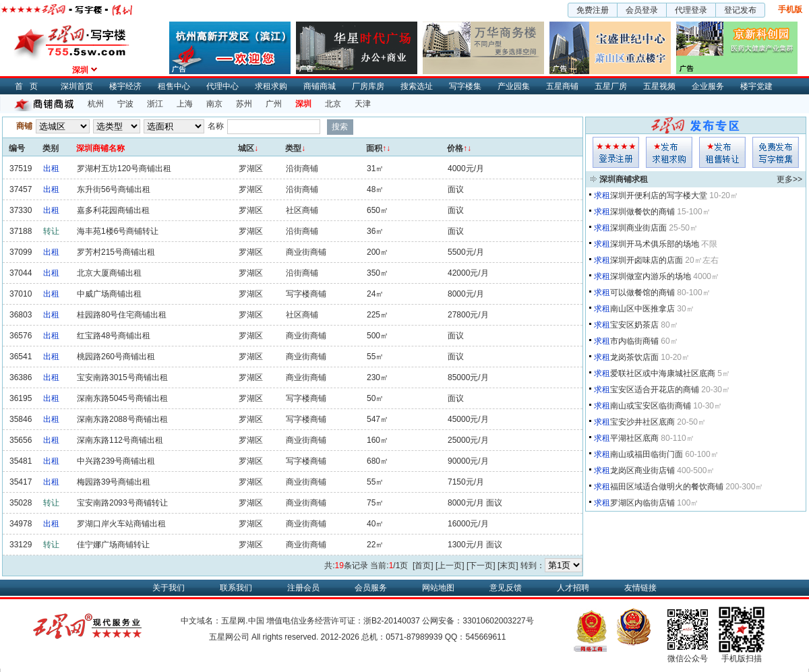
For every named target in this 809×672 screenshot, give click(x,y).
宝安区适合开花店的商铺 (655, 390)
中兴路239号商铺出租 (116, 461)
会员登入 (616, 152)
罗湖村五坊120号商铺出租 (124, 169)
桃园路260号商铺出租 (116, 357)
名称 (216, 126)
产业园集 (514, 86)
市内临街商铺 (634, 341)
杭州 (96, 104)
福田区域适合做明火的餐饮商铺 (667, 487)
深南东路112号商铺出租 (120, 440)
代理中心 (222, 86)
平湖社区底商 (634, 438)
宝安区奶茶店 (634, 325)
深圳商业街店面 (638, 228)
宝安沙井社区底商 (642, 422)
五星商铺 (562, 86)
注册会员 (303, 588)
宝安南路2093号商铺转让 (122, 503)
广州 (274, 104)
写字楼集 (465, 86)
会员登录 (642, 10)
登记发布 (740, 10)
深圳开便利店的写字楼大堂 (659, 195)
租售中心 (174, 86)
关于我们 (169, 588)
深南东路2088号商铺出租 (122, 419)
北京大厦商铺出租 (109, 273)
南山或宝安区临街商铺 (651, 406)
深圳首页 (77, 86)
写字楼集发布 (776, 152)
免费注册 (593, 10)
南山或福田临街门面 (647, 454)
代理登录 (691, 10)
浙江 (155, 104)
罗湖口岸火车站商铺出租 (121, 524)
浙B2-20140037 (392, 621)
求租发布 (669, 152)
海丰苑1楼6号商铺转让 (118, 231)
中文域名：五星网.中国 (222, 621)
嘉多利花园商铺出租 (113, 210)
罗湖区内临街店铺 (642, 503)
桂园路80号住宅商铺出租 (122, 315)
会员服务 (371, 588)
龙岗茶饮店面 (634, 357)
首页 (30, 86)
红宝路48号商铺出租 (114, 336)
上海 (185, 104)
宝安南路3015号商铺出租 (122, 377)
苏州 (244, 104)
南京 (214, 104)
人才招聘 (573, 588)
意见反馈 (506, 588)
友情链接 (640, 588)
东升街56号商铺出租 (114, 189)
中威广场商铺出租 (109, 294)
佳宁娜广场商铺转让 (113, 545)
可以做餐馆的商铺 (642, 293)
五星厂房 (611, 86)
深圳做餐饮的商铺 (642, 212)
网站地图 (438, 588)
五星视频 (659, 86)
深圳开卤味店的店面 (647, 260)
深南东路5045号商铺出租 (122, 398)
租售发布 (722, 152)
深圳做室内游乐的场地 (651, 276)
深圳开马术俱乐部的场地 (655, 244)
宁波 (125, 104)
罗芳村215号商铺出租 (116, 252)
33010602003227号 (498, 621)
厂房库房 (368, 86)
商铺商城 (320, 86)
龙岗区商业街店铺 (642, 470)
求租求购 (271, 86)
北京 (333, 104)
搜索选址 (417, 86)
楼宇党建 (756, 86)
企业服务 (708, 86)
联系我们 (236, 588)
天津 (363, 104)
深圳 (303, 104)
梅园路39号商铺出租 (114, 482)
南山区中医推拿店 (642, 309)
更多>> (789, 179)
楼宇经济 (125, 86)
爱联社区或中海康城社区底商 (663, 373)
